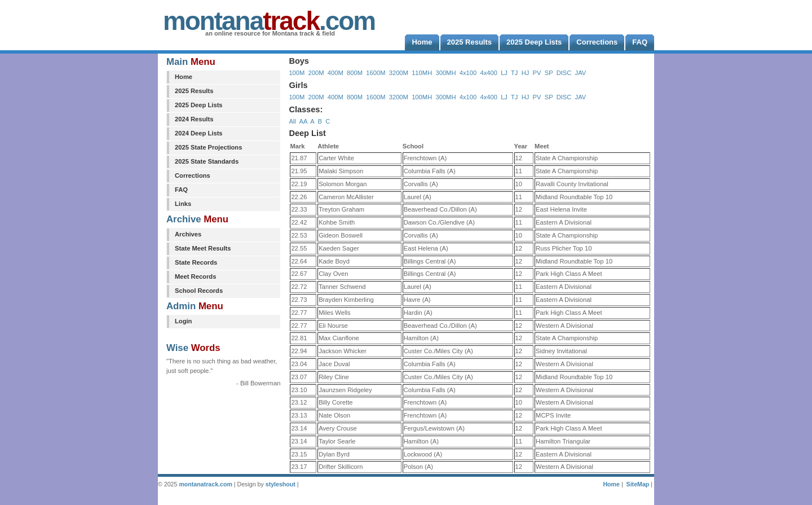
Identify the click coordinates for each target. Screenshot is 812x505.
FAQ (181, 190)
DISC (564, 73)
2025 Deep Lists (199, 105)
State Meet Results (203, 248)
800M (355, 73)
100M (297, 73)
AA (303, 121)
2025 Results (194, 91)
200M (316, 73)
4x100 (468, 73)
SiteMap (638, 484)
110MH (422, 73)
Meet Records (195, 276)
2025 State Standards (207, 161)
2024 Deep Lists (199, 133)
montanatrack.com (205, 484)
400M (336, 73)
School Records (199, 291)
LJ (504, 73)
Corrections (193, 175)
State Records (196, 262)
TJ (514, 73)
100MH (422, 97)
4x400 (488, 73)
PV (537, 73)
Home (184, 77)
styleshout (281, 484)
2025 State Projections (208, 147)
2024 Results (194, 119)
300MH (445, 73)
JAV (581, 73)
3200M (399, 73)
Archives (188, 234)
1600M (376, 73)
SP (549, 73)
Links (183, 204)
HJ (526, 73)
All (292, 121)
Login (183, 321)
